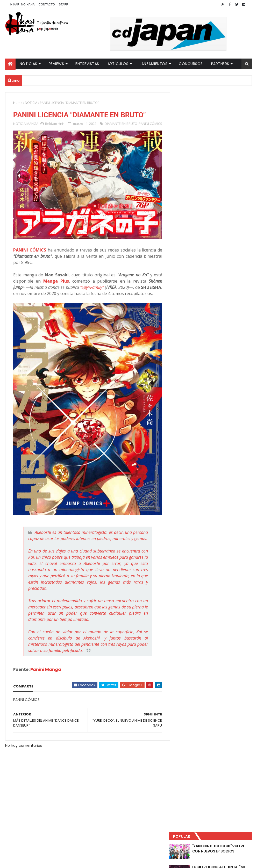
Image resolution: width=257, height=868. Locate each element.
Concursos (191, 64)
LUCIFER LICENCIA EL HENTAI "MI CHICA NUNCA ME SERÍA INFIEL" (225, 130)
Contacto (47, 4)
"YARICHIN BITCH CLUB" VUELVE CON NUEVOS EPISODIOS (225, 109)
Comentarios (233, 171)
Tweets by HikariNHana (196, 202)
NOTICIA (31, 103)
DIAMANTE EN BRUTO (121, 124)
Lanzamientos (154, 64)
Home (18, 103)
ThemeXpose (97, 861)
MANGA (32, 124)
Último (195, 171)
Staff (63, 4)
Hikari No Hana (23, 4)
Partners (220, 64)
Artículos (118, 64)
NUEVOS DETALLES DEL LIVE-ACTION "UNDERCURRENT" (222, 151)
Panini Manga (46, 681)
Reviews (56, 64)
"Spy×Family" (105, 290)
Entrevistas (87, 64)
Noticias (28, 64)
